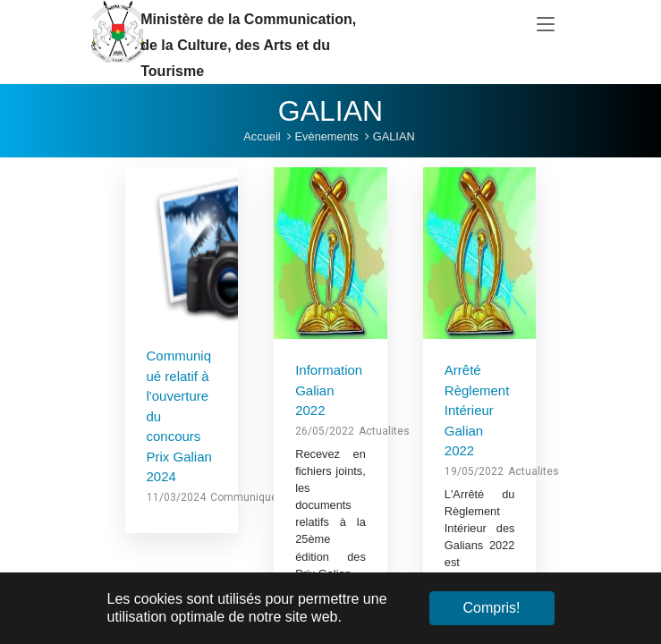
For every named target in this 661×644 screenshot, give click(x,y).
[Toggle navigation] (546, 25)
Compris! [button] (491, 608)
